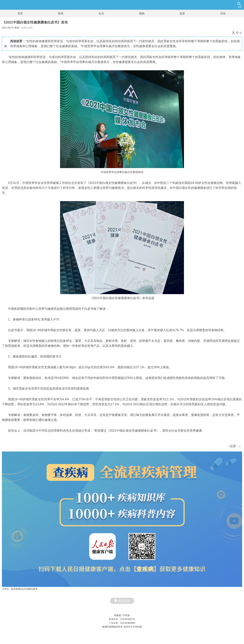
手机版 (126, 615)
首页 (20, 13)
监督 (182, 13)
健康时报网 (27, 28)
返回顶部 (122, 601)
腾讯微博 (33, 589)
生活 (101, 13)
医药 (61, 13)
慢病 (142, 13)
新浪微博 (16, 589)
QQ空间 (24, 589)
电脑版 (118, 615)
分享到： (6, 589)
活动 (223, 13)
